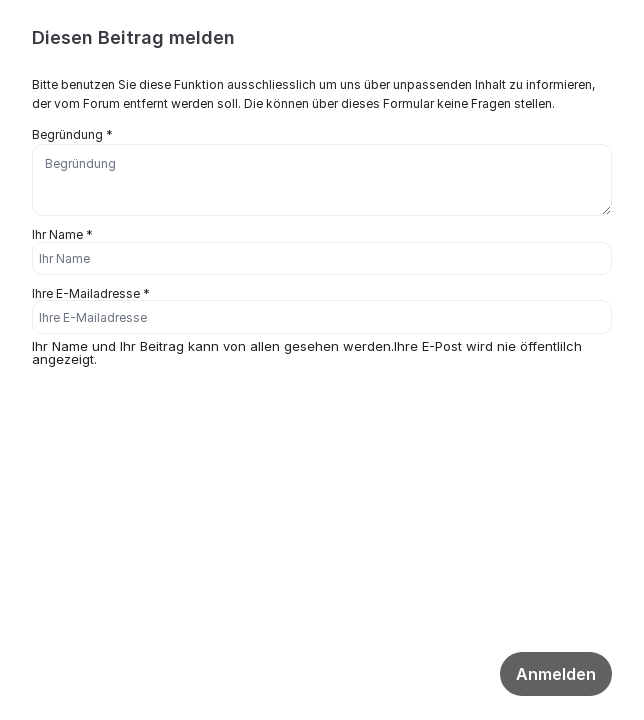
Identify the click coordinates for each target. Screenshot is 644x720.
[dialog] (322, 227)
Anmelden (556, 674)
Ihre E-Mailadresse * (91, 293)
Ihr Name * (62, 234)
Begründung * (72, 134)
